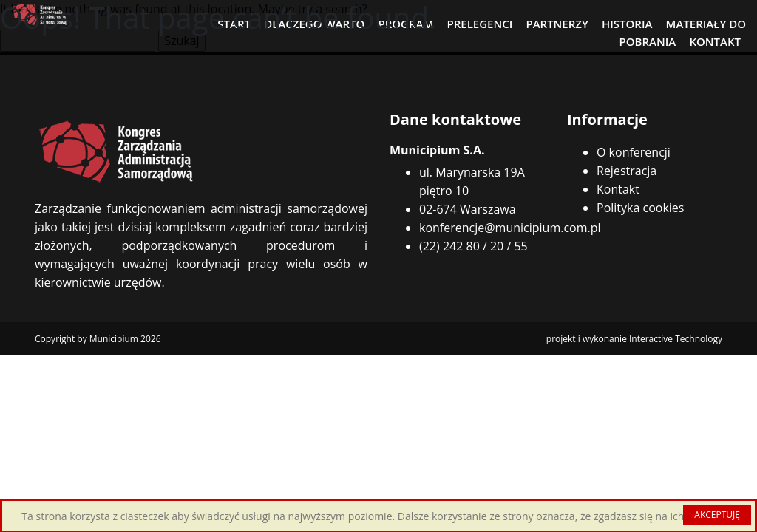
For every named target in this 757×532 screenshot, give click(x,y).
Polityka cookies (640, 208)
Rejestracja (627, 171)
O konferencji (634, 152)
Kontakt (618, 189)
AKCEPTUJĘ (717, 515)
